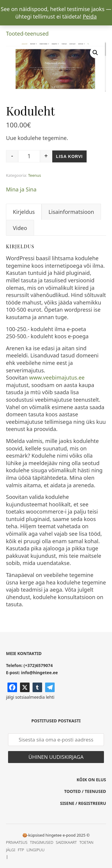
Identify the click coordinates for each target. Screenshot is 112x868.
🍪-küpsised (33, 835)
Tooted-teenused (27, 33)
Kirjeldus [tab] (24, 212)
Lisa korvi (69, 156)
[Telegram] (50, 687)
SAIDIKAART (66, 842)
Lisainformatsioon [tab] (71, 212)
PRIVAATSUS (17, 842)
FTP (21, 850)
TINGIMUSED (42, 842)
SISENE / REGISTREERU (83, 803)
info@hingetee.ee (40, 673)
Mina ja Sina (21, 189)
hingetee (53, 835)
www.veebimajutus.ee (57, 377)
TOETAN (86, 842)
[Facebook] (12, 687)
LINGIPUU (36, 850)
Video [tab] (20, 228)
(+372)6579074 (38, 665)
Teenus (34, 175)
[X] (25, 687)
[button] (95, 53)
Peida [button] (90, 16)
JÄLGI (11, 850)
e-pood (69, 835)
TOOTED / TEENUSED (85, 791)
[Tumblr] (37, 687)
